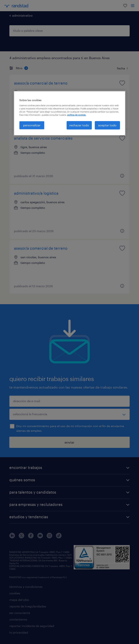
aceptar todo (107, 125)
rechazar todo (79, 125)
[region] (70, 113)
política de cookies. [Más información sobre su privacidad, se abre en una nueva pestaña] (77, 115)
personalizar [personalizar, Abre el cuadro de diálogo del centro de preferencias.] (32, 125)
